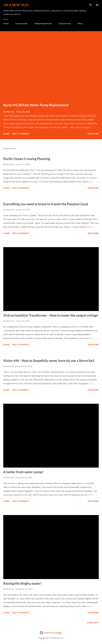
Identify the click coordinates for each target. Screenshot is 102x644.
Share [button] (6, 134)
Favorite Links (21, 23)
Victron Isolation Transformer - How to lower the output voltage (51, 315)
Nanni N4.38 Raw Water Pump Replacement (36, 105)
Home (6, 23)
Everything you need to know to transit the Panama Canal (46, 204)
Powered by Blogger (51, 633)
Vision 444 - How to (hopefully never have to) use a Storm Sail (49, 361)
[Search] (91, 5)
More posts (93, 623)
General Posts (65, 23)
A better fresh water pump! (23, 472)
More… (81, 23)
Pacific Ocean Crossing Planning (27, 159)
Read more (93, 134)
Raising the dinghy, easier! (22, 583)
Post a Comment (20, 134)
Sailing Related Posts (43, 23)
